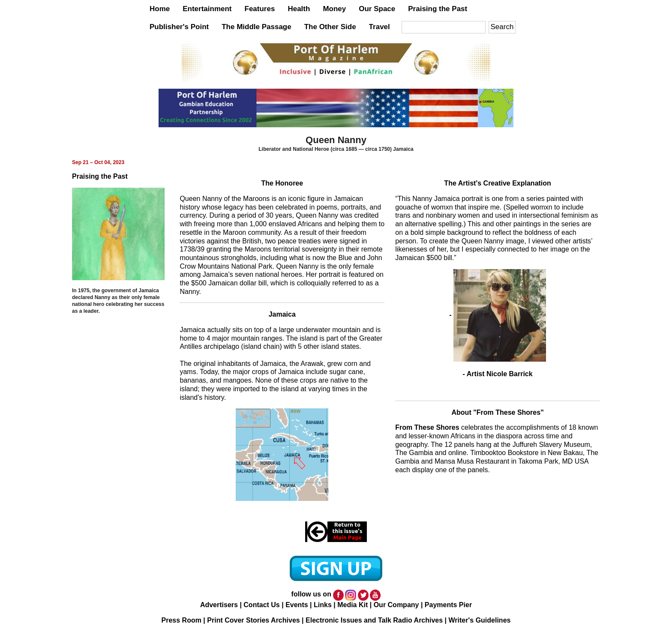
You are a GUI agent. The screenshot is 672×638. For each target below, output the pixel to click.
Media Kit (352, 605)
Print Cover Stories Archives (253, 620)
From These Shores (427, 427)
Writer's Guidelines (480, 620)
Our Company (396, 605)
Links (323, 605)
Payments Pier (448, 605)
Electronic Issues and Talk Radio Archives (374, 620)
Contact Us (261, 605)
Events (297, 605)
